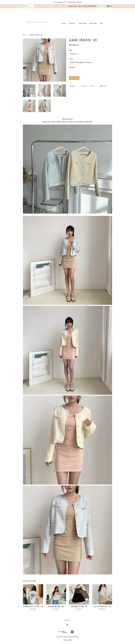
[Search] (28, 6)
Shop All (72, 23)
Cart (111, 6)
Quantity (72, 68)
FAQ (101, 23)
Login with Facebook (90, 6)
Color (71, 59)
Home (64, 23)
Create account (73, 6)
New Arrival (83, 23)
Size (70, 50)
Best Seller (93, 23)
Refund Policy (67, 640)
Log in (80, 6)
